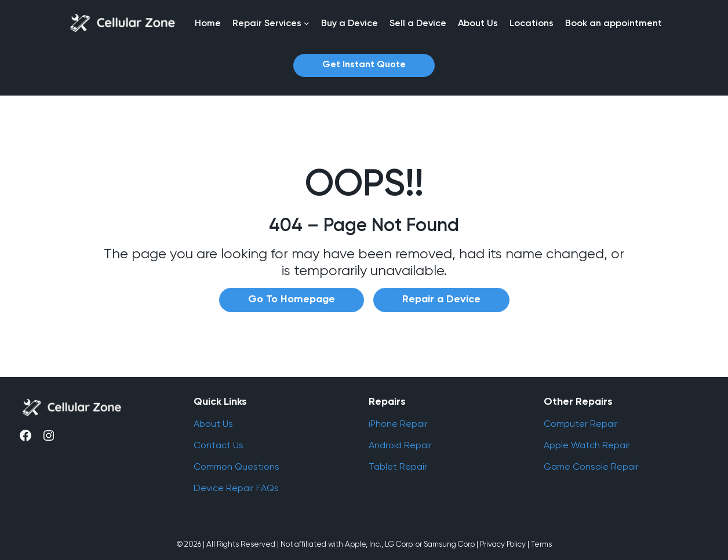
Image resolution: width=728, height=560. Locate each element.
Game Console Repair (591, 466)
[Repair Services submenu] (307, 23)
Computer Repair (581, 424)
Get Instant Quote (364, 65)
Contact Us (219, 445)
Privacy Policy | (505, 544)
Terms (541, 544)
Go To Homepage (292, 299)
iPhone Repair (398, 424)
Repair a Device (441, 299)
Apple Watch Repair (587, 445)
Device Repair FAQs (236, 488)
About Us (213, 424)
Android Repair (400, 445)
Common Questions (236, 466)
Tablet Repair (398, 466)
